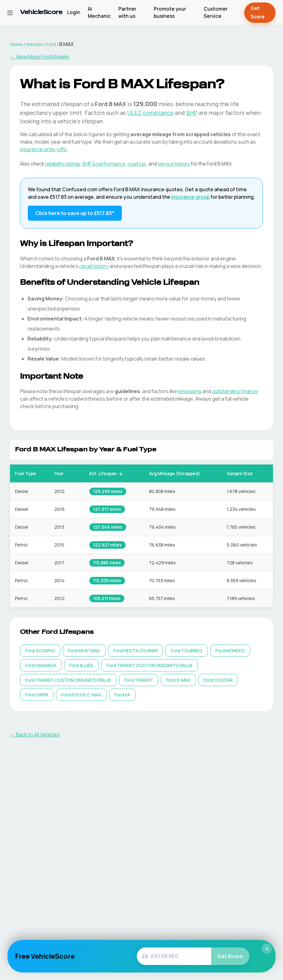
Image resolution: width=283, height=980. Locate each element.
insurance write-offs (43, 149)
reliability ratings (63, 164)
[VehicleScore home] (41, 13)
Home (16, 44)
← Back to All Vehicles (35, 735)
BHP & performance (104, 164)
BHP (192, 113)
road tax (137, 164)
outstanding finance (235, 391)
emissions (190, 391)
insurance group (190, 197)
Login (74, 12)
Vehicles (35, 44)
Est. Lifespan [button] (107, 473)
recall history (94, 266)
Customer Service (216, 13)
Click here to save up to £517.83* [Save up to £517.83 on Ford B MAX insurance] (75, 213)
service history (174, 164)
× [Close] (267, 949)
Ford (51, 44)
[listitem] (40, 651)
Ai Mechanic (99, 13)
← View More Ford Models (40, 57)
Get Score (260, 13)
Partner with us (127, 13)
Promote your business (170, 13)
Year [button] (62, 473)
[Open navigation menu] (10, 13)
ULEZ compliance (150, 113)
